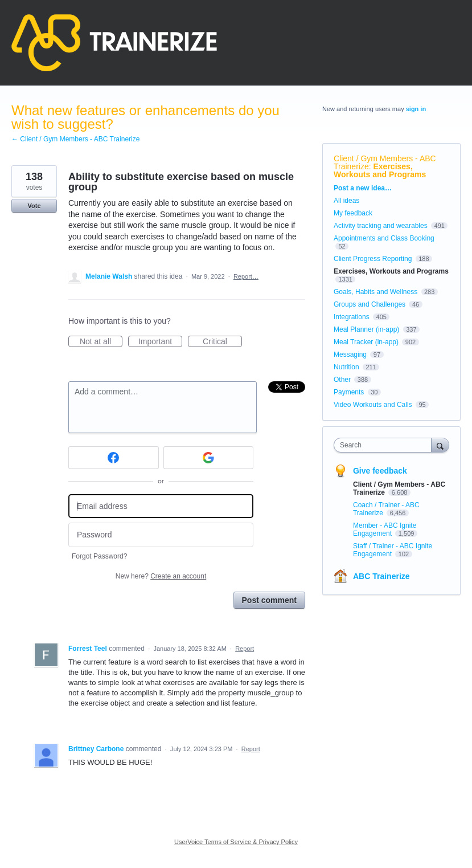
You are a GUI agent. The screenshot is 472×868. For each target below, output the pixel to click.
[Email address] (161, 506)
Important (160, 342)
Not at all (101, 342)
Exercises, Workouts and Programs (380, 170)
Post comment (269, 600)
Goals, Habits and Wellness (375, 292)
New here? (161, 576)
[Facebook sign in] (114, 458)
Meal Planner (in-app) (366, 329)
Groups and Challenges (370, 304)
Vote (34, 206)
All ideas (346, 201)
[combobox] (385, 445)
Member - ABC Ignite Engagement (385, 529)
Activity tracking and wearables (381, 226)
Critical (222, 342)
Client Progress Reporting (373, 259)
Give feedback (380, 471)
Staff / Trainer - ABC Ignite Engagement (393, 550)
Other (342, 380)
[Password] (161, 535)
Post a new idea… (363, 188)
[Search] (440, 445)
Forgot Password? (99, 556)
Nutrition (346, 367)
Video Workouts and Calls (373, 405)
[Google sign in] (209, 458)
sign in (416, 109)
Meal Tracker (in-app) (366, 342)
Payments (349, 392)
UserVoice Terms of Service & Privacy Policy (236, 842)
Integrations (352, 317)
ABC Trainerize (381, 576)
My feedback (353, 213)
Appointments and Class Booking (384, 238)
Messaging (350, 354)
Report (245, 649)
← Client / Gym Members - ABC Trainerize (75, 139)
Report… (246, 276)
